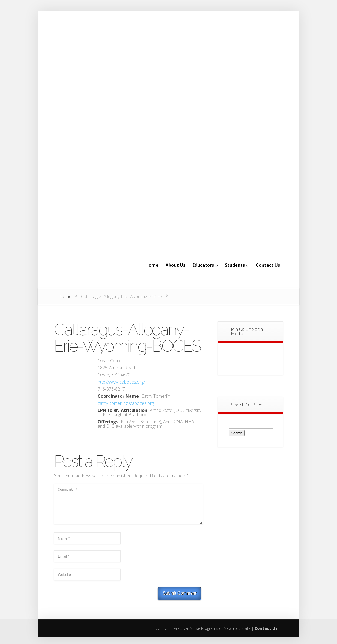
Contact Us (266, 635)
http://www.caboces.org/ (121, 382)
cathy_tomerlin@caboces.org (126, 403)
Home (65, 296)
